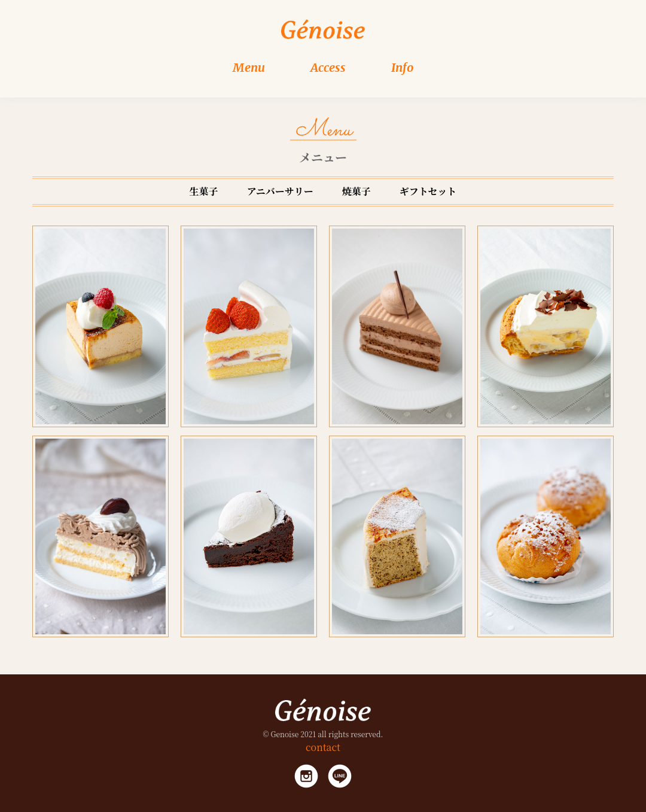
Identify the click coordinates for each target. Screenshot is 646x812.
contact (323, 747)
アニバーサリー (280, 191)
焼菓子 (356, 191)
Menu (249, 67)
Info (403, 67)
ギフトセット (428, 191)
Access (328, 67)
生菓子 (204, 191)
